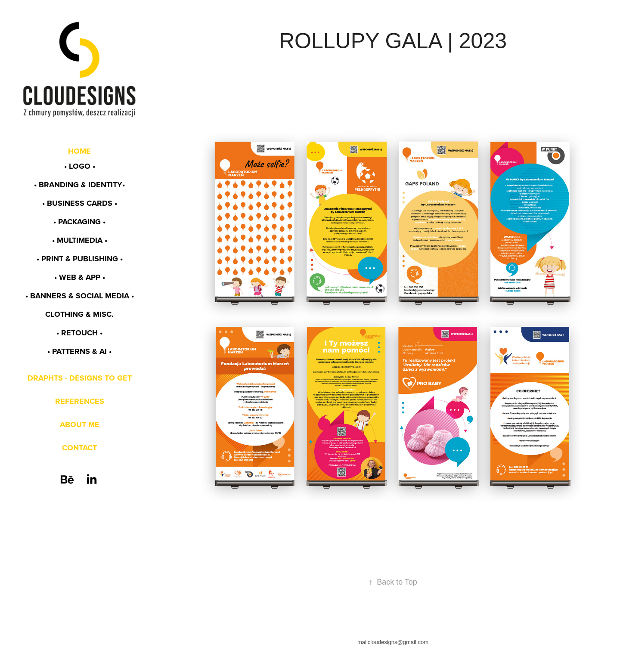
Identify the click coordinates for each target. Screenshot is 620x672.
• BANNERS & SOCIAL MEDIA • (80, 296)
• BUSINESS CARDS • (80, 203)
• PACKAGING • (79, 222)
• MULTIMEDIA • (80, 240)
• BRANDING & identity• (79, 185)
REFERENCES (80, 401)
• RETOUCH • (79, 333)
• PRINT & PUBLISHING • (80, 259)
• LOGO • (80, 166)
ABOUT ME (80, 424)
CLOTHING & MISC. (79, 314)
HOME (79, 151)
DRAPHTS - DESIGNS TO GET (80, 378)
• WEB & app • (80, 277)
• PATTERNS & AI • (79, 351)
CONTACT (79, 448)
